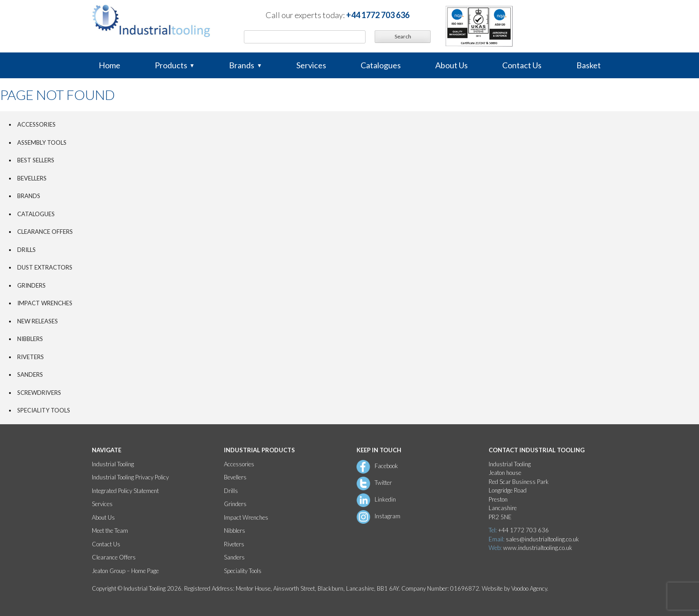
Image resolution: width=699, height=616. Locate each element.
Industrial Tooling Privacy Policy (130, 477)
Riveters (31, 357)
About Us (452, 65)
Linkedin (385, 499)
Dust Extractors (45, 267)
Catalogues (381, 65)
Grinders (31, 285)
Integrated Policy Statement (125, 491)
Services (311, 65)
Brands (242, 65)
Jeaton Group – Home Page (125, 571)
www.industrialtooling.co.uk (538, 548)
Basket (589, 65)
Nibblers (30, 339)
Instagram (388, 516)
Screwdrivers (39, 393)
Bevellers (32, 178)
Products (171, 65)
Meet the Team (110, 531)
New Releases (38, 321)
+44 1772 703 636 (378, 15)
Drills (26, 250)
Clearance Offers (45, 232)
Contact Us (522, 65)
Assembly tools (42, 142)
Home (109, 65)
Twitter (383, 483)
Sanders (30, 374)
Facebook (386, 466)
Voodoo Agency (529, 588)
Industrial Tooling (113, 464)
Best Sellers (36, 160)
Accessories (36, 124)
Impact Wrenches (45, 303)
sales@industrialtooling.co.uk (542, 539)
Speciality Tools (44, 410)
